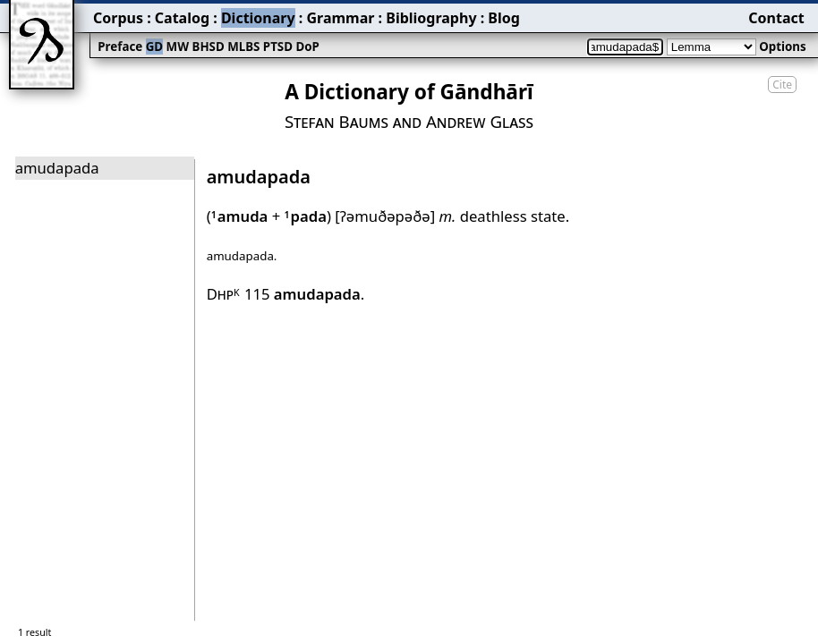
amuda (240, 216)
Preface (120, 47)
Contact (776, 18)
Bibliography (431, 18)
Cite (782, 85)
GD (154, 47)
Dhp (224, 294)
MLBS (243, 47)
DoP (307, 47)
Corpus (118, 18)
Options (782, 47)
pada (306, 216)
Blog (504, 18)
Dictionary (258, 18)
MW (178, 47)
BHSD (209, 47)
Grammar (340, 18)
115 (302, 294)
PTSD (278, 47)
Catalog (182, 18)
